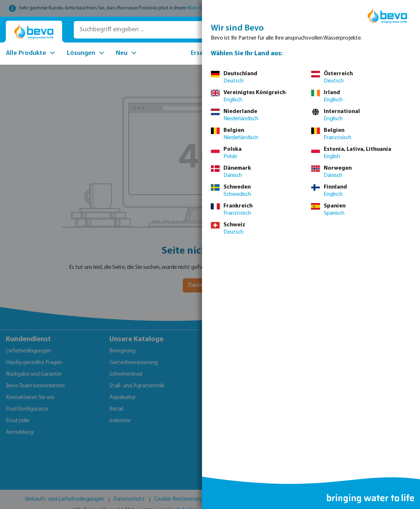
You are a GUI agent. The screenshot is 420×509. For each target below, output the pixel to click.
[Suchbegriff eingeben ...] (177, 30)
